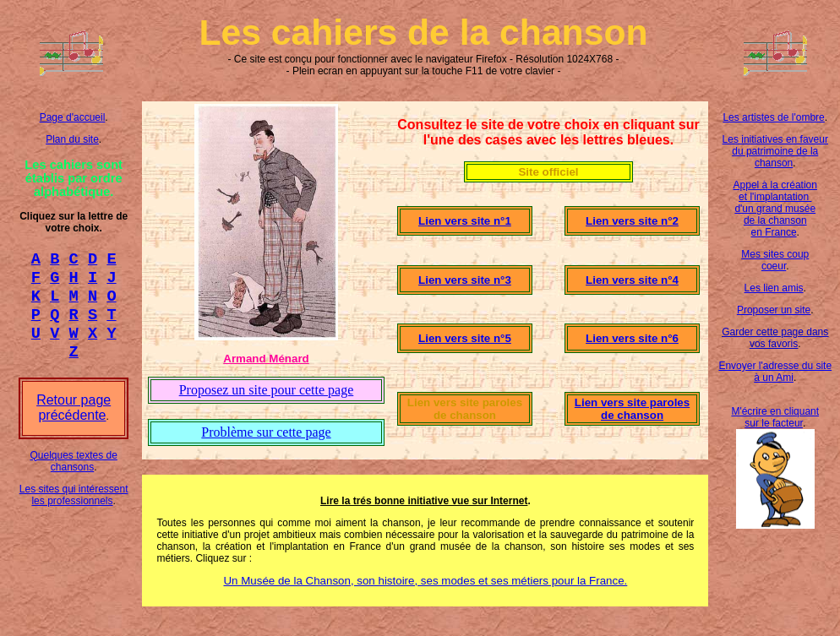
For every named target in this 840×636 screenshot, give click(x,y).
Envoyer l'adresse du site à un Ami (775, 372)
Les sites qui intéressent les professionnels (74, 510)
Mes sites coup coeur (775, 260)
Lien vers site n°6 (632, 338)
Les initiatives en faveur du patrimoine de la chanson (775, 151)
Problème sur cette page (266, 432)
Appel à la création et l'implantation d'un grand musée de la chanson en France (775, 209)
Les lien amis (774, 288)
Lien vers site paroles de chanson (632, 409)
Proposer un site (774, 310)
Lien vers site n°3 (465, 280)
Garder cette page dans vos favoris (775, 338)
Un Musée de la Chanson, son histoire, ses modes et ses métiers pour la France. (425, 581)
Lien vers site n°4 (632, 280)
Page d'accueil (73, 117)
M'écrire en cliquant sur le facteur (775, 417)
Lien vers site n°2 (632, 221)
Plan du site (72, 139)
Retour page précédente (74, 423)
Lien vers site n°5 (465, 338)
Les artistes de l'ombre (773, 117)
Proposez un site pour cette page (267, 390)
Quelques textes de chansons (73, 476)
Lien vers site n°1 (465, 221)
